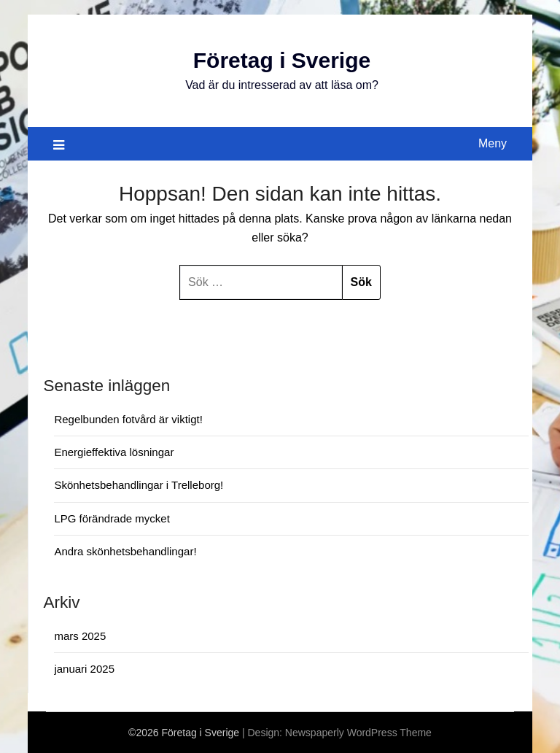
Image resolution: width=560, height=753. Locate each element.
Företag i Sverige (282, 60)
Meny (493, 143)
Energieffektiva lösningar (114, 452)
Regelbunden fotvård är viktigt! (128, 419)
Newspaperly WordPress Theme (358, 733)
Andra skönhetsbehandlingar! (125, 551)
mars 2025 (80, 636)
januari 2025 (84, 669)
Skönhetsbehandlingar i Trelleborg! (139, 485)
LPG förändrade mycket (112, 518)
